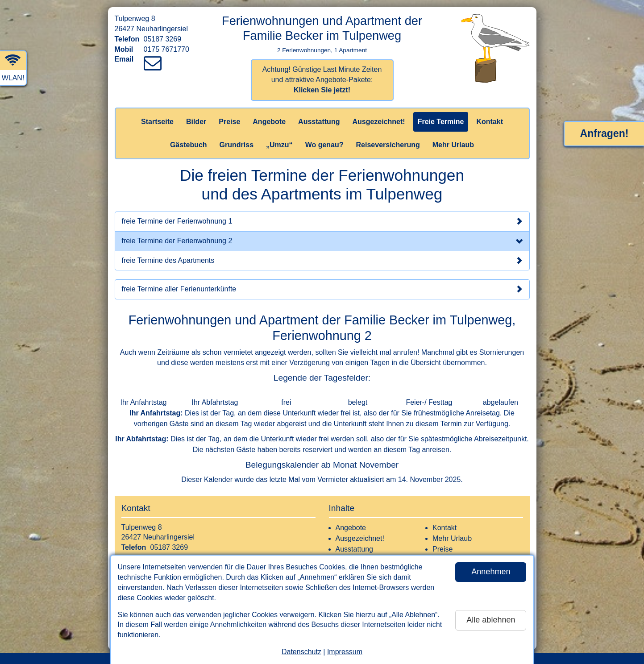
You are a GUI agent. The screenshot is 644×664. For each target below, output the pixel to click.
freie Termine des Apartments (322, 261)
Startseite (157, 122)
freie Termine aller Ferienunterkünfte (322, 289)
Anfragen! (605, 133)
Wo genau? (324, 145)
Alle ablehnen (491, 620)
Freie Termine (441, 122)
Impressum (345, 652)
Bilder (196, 122)
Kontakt (490, 122)
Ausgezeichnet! (378, 122)
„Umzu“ (279, 145)
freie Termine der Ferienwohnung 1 (322, 221)
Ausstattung (319, 122)
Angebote (269, 122)
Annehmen (491, 572)
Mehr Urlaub (453, 145)
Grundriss (237, 145)
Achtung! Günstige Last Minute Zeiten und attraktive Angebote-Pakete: (322, 80)
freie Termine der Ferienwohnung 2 (322, 242)
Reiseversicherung (388, 145)
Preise (229, 122)
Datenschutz (301, 652)
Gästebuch (189, 145)
